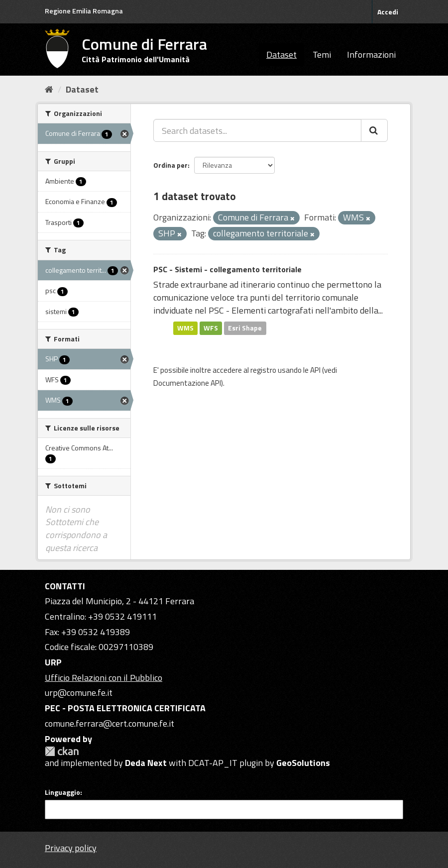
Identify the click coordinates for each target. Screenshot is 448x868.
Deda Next (146, 763)
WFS (211, 328)
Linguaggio (62, 792)
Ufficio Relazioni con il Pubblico (104, 678)
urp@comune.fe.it (79, 693)
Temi (322, 54)
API (315, 370)
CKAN (62, 751)
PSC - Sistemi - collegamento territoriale (227, 269)
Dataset (281, 54)
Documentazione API (187, 383)
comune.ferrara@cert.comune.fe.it (110, 723)
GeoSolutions (303, 763)
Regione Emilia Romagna (84, 11)
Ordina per (170, 165)
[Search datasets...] (257, 130)
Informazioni (371, 54)
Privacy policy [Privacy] (71, 848)
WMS (185, 328)
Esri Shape (245, 328)
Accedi (388, 12)
